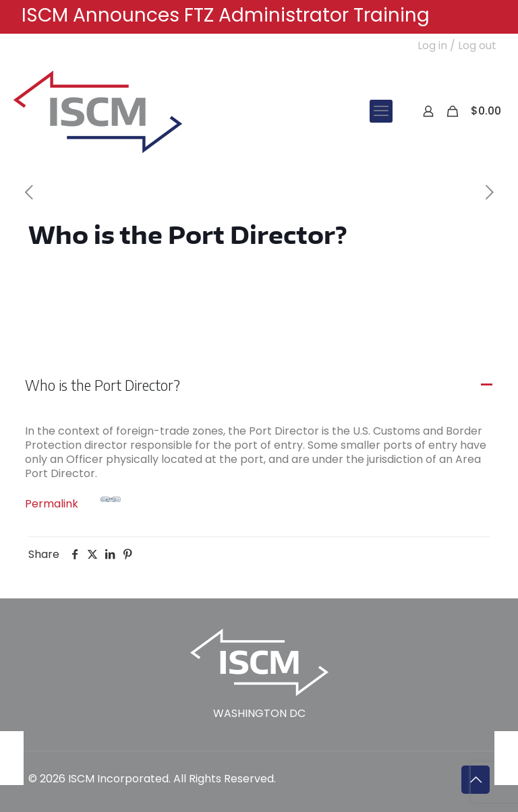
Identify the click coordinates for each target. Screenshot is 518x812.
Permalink (73, 500)
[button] (259, 385)
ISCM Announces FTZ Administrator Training (226, 15)
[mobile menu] (381, 111)
